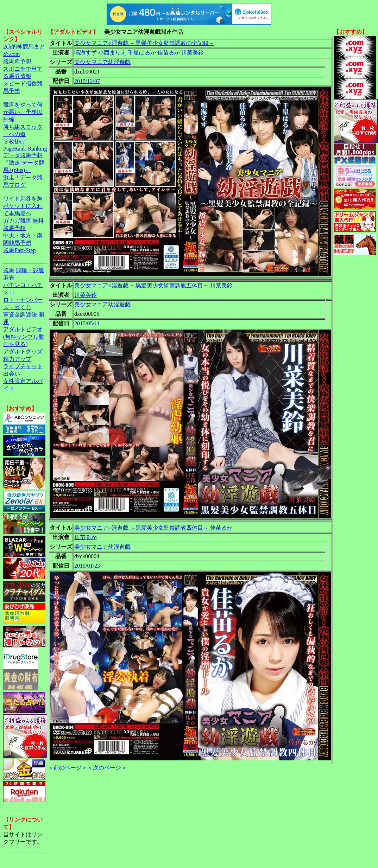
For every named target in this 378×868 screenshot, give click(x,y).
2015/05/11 (87, 323)
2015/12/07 (87, 81)
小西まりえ (112, 53)
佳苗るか (169, 53)
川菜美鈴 (193, 53)
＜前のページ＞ (68, 768)
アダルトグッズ (23, 352)
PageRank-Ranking (25, 149)
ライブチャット (23, 366)
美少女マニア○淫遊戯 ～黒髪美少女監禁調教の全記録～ (144, 43)
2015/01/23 (87, 566)
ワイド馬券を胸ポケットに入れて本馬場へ (23, 206)
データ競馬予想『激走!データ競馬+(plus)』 (24, 163)
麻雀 (9, 278)
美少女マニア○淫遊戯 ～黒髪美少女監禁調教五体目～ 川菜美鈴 (153, 285)
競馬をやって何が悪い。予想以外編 (23, 112)
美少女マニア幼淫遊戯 (102, 62)
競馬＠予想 (17, 61)
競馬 (9, 270)
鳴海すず (86, 53)
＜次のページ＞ (107, 768)
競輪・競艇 (30, 270)
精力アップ (17, 359)
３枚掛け (14, 142)
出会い (12, 374)
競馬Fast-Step (19, 250)
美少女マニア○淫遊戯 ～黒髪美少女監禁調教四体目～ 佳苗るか (153, 528)
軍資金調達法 (20, 315)
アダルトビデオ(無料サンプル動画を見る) (24, 337)
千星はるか (142, 53)
